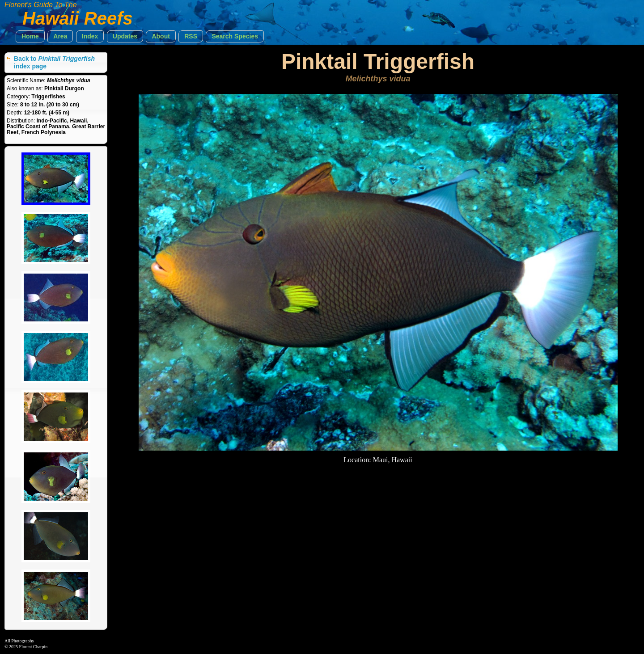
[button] (30, 36)
